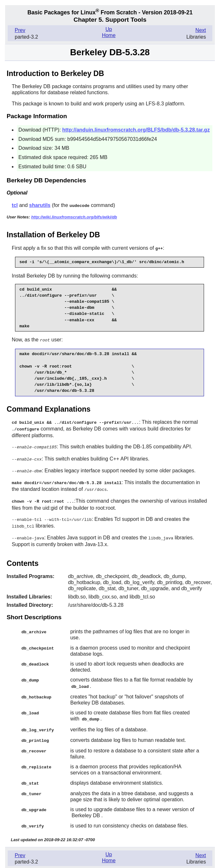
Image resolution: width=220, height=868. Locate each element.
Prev (20, 30)
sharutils (40, 205)
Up (109, 29)
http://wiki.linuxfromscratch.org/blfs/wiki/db (74, 217)
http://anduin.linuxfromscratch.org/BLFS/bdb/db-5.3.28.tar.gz (136, 130)
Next (201, 30)
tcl (15, 205)
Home (109, 35)
